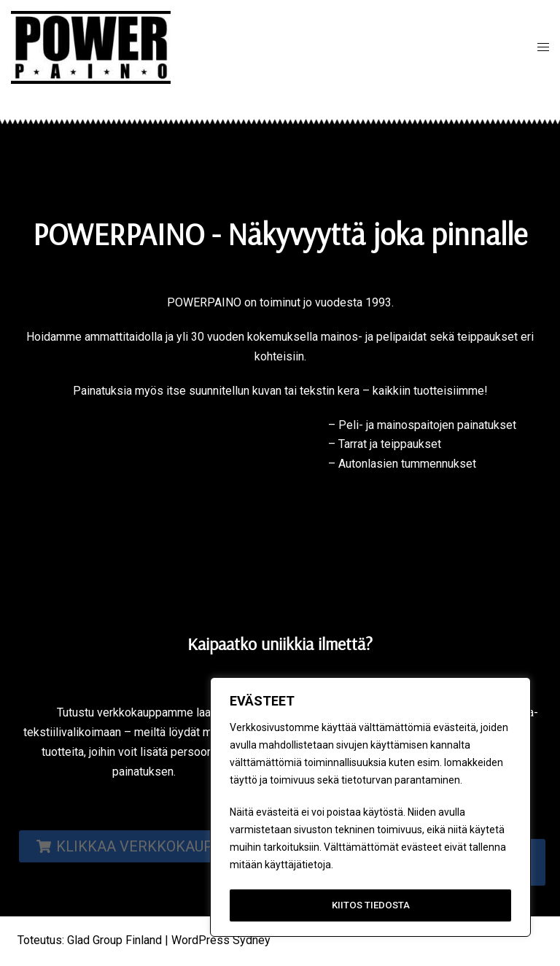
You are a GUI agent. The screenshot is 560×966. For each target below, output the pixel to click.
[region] (370, 809)
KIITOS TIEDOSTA (371, 905)
